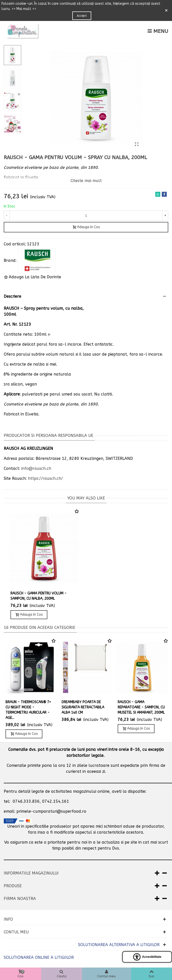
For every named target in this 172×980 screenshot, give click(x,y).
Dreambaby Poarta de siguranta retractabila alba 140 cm (83, 707)
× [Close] (166, 10)
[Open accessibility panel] (147, 957)
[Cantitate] (86, 215)
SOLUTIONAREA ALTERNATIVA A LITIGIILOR (119, 945)
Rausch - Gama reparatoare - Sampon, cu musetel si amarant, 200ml (141, 707)
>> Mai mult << (24, 9)
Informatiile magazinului (31, 873)
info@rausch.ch (36, 468)
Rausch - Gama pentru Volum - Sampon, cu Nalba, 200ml (39, 596)
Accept (82, 16)
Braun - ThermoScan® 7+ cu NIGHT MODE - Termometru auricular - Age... (28, 710)
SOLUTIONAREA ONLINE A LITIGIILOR (39, 957)
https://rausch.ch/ (45, 478)
